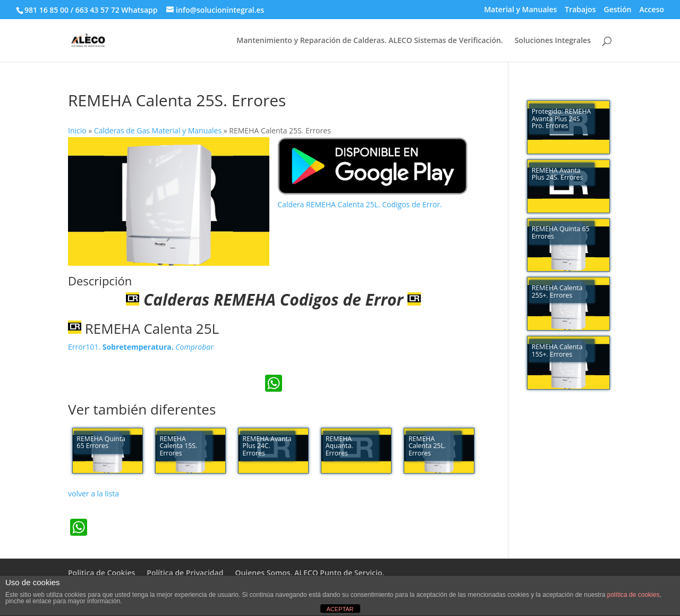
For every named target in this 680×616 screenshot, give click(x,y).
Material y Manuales (520, 10)
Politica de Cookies (101, 573)
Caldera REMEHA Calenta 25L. (330, 204)
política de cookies (634, 595)
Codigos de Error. (412, 204)
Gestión (617, 10)
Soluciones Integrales (553, 41)
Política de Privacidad (185, 573)
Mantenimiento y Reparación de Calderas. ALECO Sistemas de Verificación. (369, 41)
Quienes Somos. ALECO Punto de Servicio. (309, 573)
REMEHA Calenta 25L (143, 328)
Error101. (141, 347)
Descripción (100, 281)
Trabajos (580, 10)
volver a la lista (93, 493)
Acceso (652, 10)
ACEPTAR (340, 609)
